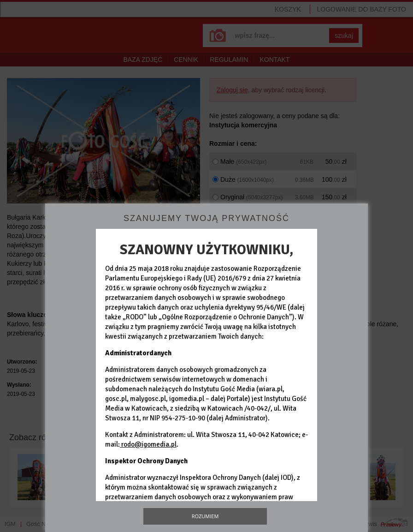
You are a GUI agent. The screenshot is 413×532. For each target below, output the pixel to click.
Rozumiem (205, 516)
